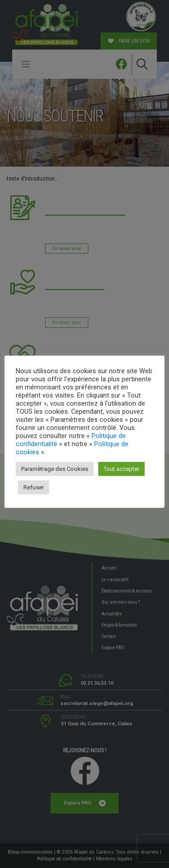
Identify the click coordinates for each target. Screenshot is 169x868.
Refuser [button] (34, 487)
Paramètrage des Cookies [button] (55, 469)
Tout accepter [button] (121, 469)
